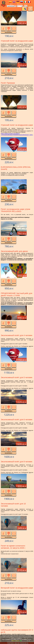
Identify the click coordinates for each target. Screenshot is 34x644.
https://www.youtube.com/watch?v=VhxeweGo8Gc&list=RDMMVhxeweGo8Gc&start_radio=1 (17, 134)
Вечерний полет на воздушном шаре (17, 588)
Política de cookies (16, 641)
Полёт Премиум (8, 83)
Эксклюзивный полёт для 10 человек (13, 505)
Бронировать (9, 32)
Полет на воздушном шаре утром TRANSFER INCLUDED (15, 210)
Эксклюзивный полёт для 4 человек (17, 335)
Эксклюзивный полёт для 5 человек (17, 377)
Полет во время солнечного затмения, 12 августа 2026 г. (13, 547)
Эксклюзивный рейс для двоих (14, 251)
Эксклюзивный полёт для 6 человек (17, 420)
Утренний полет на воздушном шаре (17, 41)
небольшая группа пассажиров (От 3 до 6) (17, 631)
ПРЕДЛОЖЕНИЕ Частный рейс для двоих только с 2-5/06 (17, 294)
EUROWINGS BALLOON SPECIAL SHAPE (16, 168)
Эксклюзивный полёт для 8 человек (17, 462)
